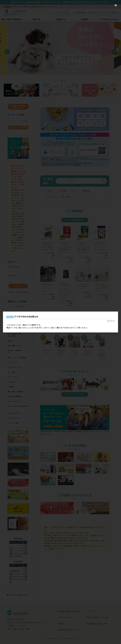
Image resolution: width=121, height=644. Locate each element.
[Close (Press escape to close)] (116, 5)
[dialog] (60, 322)
